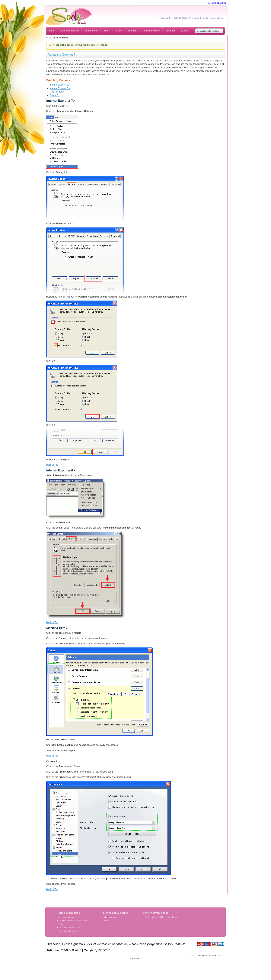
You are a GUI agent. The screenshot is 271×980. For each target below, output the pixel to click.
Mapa (107, 921)
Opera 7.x (55, 95)
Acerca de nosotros (67, 917)
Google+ (62, 924)
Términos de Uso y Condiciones (73, 921)
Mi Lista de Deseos (180, 18)
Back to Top (52, 465)
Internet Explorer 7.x (60, 85)
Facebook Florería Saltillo (70, 931)
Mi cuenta (164, 18)
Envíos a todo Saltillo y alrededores (161, 917)
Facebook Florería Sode (69, 928)
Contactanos (110, 917)
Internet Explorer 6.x (60, 88)
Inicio (49, 38)
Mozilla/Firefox (57, 92)
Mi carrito (195, 18)
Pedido (205, 18)
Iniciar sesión (217, 18)
